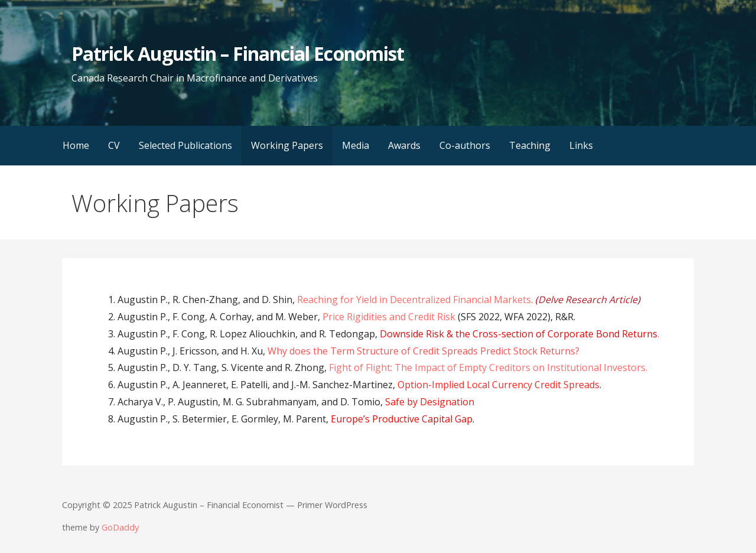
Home (76, 145)
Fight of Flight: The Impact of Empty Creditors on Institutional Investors (487, 367)
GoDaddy (120, 527)
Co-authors (465, 145)
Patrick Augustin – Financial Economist (238, 53)
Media (356, 145)
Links (581, 145)
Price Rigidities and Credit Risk (389, 317)
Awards (404, 145)
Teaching (530, 145)
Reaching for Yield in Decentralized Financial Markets (414, 300)
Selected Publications (185, 145)
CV (114, 145)
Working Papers (287, 145)
